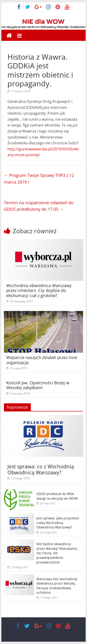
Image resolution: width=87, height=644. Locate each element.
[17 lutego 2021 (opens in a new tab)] (47, 597)
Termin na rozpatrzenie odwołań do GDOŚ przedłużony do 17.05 (39, 206)
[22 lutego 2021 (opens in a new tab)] (47, 532)
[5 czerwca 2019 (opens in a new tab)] (18, 393)
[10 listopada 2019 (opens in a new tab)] (19, 301)
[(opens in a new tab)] (44, 242)
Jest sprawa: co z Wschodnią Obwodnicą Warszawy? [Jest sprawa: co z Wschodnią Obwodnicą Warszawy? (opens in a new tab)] (41, 469)
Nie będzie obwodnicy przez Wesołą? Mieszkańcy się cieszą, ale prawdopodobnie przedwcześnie (57, 553)
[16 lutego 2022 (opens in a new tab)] (19, 478)
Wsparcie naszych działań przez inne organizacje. (42, 360)
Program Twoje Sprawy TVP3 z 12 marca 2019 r (39, 179)
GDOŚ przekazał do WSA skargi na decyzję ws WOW (57, 496)
